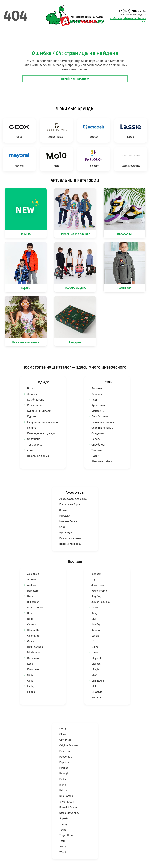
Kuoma (96, 630)
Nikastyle (97, 692)
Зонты (63, 510)
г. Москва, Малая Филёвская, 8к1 (128, 20)
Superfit (64, 818)
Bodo (30, 619)
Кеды (95, 400)
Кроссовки (98, 405)
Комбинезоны (36, 400)
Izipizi (95, 579)
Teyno (63, 830)
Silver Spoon (67, 802)
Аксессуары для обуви (73, 499)
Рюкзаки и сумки (70, 538)
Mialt (94, 675)
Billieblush (33, 602)
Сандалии (98, 433)
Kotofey (96, 624)
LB (93, 641)
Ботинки (97, 388)
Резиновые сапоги (103, 422)
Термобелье (35, 445)
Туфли (95, 456)
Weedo (63, 852)
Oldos (63, 734)
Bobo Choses (35, 608)
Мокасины (98, 411)
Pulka (63, 779)
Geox (30, 675)
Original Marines (69, 745)
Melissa (96, 664)
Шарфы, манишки (70, 544)
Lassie (95, 636)
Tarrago (64, 824)
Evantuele (33, 669)
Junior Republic (100, 602)
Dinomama (34, 658)
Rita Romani (67, 796)
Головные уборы (70, 505)
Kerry (95, 613)
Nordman (97, 697)
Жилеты (32, 394)
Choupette (33, 630)
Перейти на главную (75, 79)
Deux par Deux (36, 647)
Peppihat (65, 762)
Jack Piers (98, 585)
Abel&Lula (33, 574)
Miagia (95, 669)
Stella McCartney (69, 813)
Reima (63, 790)
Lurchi (95, 653)
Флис (31, 450)
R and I (63, 785)
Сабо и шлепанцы (103, 428)
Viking (63, 847)
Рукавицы (66, 533)
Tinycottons (66, 835)
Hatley (31, 686)
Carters (32, 624)
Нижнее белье (68, 521)
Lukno (95, 647)
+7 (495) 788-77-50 (133, 11)
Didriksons (33, 653)
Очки (63, 527)
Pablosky (65, 751)
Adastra (32, 579)
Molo (94, 686)
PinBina (64, 768)
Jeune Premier (100, 591)
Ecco (30, 664)
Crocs (31, 641)
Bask (30, 596)
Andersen (33, 585)
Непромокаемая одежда (42, 422)
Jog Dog (96, 596)
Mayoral (96, 658)
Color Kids (33, 636)
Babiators (33, 591)
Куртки (31, 417)
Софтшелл (34, 439)
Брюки (31, 388)
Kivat (94, 619)
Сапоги (96, 439)
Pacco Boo (66, 757)
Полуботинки (100, 417)
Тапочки (97, 450)
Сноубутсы (98, 445)
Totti (62, 841)
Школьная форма (38, 456)
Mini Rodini (98, 681)
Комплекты (34, 405)
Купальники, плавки (40, 411)
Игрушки (65, 516)
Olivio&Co (65, 740)
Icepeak (96, 574)
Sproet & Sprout (69, 807)
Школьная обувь (102, 461)
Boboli (31, 613)
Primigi (64, 774)
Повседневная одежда (41, 433)
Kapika (95, 608)
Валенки (97, 394)
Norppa (64, 729)
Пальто (32, 428)
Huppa (31, 692)
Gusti (30, 681)
